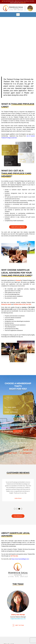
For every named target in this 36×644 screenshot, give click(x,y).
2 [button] (17, 509)
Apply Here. (24, 3)
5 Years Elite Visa (18, 417)
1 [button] (15, 509)
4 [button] (21, 509)
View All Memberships (17, 439)
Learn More (18, 431)
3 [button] (19, 509)
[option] (18, 415)
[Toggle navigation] (18, 15)
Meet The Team (18, 625)
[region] (18, 41)
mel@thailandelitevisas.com (18, 619)
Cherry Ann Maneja (18, 615)
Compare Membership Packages (18, 443)
